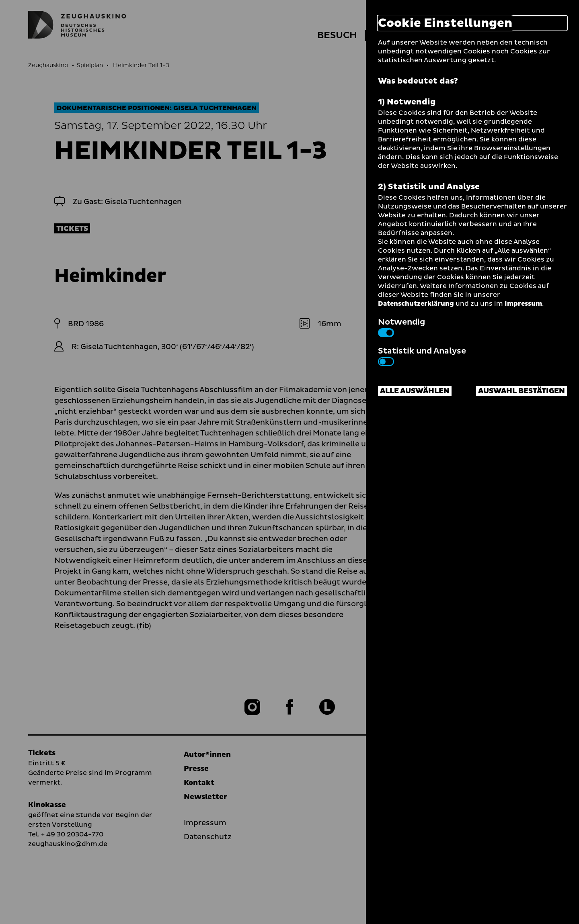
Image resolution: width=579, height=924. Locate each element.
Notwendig (401, 327)
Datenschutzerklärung (416, 304)
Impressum (523, 304)
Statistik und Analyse (422, 356)
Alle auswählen (415, 391)
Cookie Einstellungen (445, 23)
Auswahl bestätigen (522, 391)
